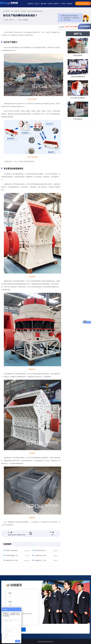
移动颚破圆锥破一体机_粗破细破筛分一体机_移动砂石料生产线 (18, 556)
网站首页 (31, 4)
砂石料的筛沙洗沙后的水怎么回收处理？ (46, 551)
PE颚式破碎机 (78, 55)
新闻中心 (57, 4)
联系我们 (70, 4)
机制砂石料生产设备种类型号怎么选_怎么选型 (18, 560)
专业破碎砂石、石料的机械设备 (43, 560)
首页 (12, 11)
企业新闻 (24, 11)
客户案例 (50, 4)
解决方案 (44, 4)
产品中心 (37, 4)
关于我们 (63, 4)
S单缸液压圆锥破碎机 (78, 77)
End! (52, 535)
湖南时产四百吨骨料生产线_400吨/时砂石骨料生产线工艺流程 (18, 551)
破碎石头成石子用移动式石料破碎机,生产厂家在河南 (17, 535)
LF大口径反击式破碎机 (78, 98)
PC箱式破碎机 (78, 119)
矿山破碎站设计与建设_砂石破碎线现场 (45, 556)
